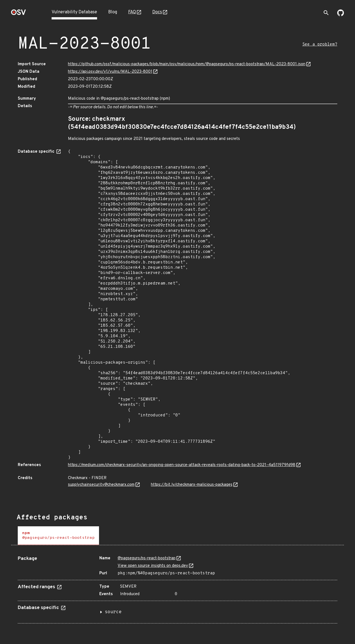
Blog (113, 12)
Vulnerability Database (74, 12)
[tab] (58, 536)
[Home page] (19, 14)
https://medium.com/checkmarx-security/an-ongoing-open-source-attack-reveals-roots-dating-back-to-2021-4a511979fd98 (182, 465)
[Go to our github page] (341, 15)
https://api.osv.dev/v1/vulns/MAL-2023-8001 (110, 72)
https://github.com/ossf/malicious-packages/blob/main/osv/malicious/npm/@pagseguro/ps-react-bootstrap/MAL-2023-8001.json (187, 64)
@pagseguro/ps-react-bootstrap (147, 558)
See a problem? (320, 45)
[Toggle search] (326, 13)
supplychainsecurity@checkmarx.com (101, 485)
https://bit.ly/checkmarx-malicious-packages (192, 485)
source (113, 612)
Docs (157, 12)
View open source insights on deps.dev (153, 566)
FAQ (132, 12)
